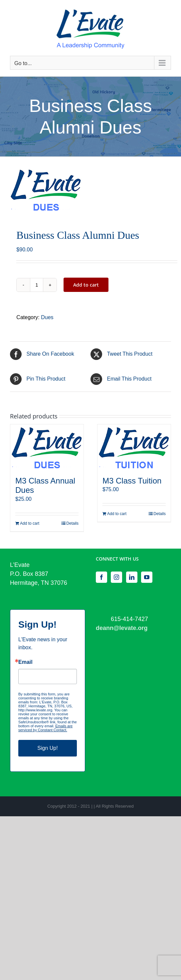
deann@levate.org (122, 628)
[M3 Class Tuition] (134, 447)
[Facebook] (101, 577)
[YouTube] (147, 577)
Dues (47, 317)
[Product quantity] (37, 285)
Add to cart (86, 285)
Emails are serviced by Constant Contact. (45, 728)
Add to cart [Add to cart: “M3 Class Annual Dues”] (30, 523)
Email (25, 662)
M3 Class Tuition (132, 481)
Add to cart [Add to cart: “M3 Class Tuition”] (117, 514)
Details (72, 523)
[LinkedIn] (132, 577)
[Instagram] (116, 577)
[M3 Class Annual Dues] (47, 447)
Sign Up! (47, 748)
